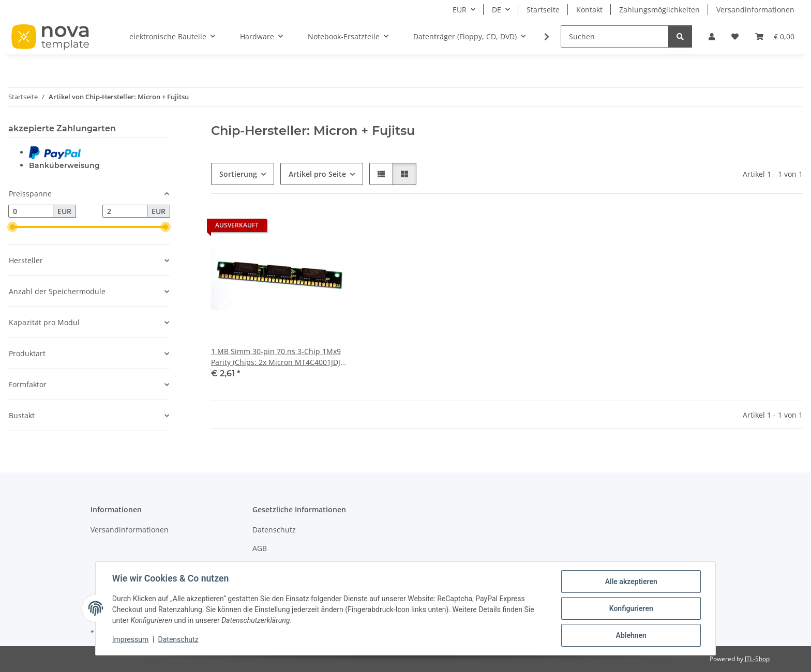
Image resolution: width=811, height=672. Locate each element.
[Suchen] (615, 36)
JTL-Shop (757, 659)
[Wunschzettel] (735, 36)
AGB (260, 548)
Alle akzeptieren (631, 582)
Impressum (130, 640)
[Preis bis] (125, 211)
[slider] (12, 227)
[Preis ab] (31, 211)
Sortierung (238, 174)
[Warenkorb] (775, 36)
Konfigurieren (631, 608)
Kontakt (589, 10)
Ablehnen (631, 635)
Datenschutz (178, 640)
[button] (712, 36)
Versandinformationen (755, 10)
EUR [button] (460, 10)
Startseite (543, 10)
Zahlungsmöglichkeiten (659, 10)
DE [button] (497, 10)
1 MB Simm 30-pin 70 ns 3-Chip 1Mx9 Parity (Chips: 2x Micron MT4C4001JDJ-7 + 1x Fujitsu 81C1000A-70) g (277, 357)
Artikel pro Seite (317, 174)
